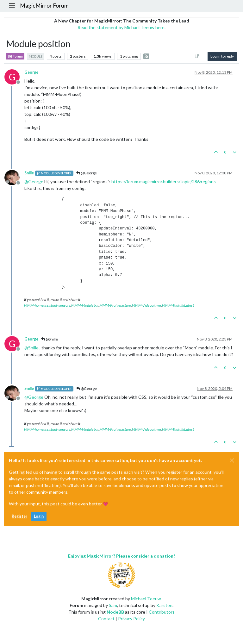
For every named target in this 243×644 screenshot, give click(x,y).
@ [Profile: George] (34, 181)
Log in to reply (222, 56)
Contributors (162, 612)
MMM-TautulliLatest (178, 305)
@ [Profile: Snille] (31, 348)
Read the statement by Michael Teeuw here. (121, 27)
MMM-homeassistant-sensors (47, 305)
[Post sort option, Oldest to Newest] (197, 56)
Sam (113, 605)
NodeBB (115, 612)
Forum (15, 56)
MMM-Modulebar (85, 305)
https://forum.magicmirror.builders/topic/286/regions (164, 181)
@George (87, 173)
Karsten (164, 605)
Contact (106, 619)
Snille (29, 173)
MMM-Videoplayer (146, 305)
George (31, 72)
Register (19, 516)
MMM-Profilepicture (115, 305)
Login (39, 516)
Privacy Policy (131, 619)
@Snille (50, 339)
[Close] (232, 460)
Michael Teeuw (146, 599)
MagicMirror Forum (44, 6)
